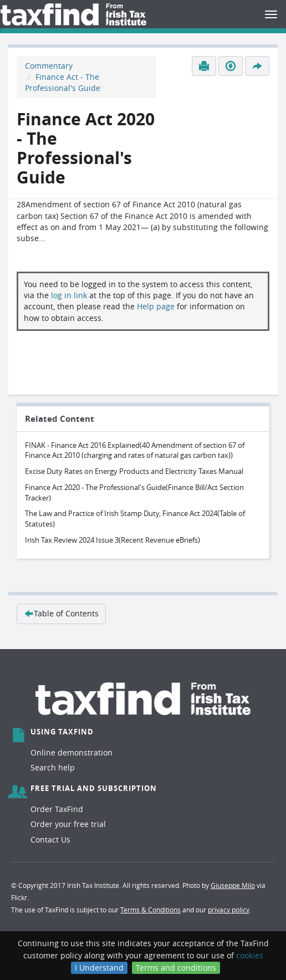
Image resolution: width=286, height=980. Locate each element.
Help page (156, 306)
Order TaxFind (57, 809)
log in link (69, 295)
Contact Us (50, 839)
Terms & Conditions (150, 910)
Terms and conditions (176, 968)
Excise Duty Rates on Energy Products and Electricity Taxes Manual (134, 471)
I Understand (99, 968)
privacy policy (229, 910)
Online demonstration (71, 752)
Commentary (49, 66)
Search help (53, 767)
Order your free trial (68, 824)
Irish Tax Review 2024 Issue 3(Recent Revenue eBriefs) (113, 540)
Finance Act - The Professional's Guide (63, 82)
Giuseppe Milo (233, 885)
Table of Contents (61, 613)
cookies (250, 955)
